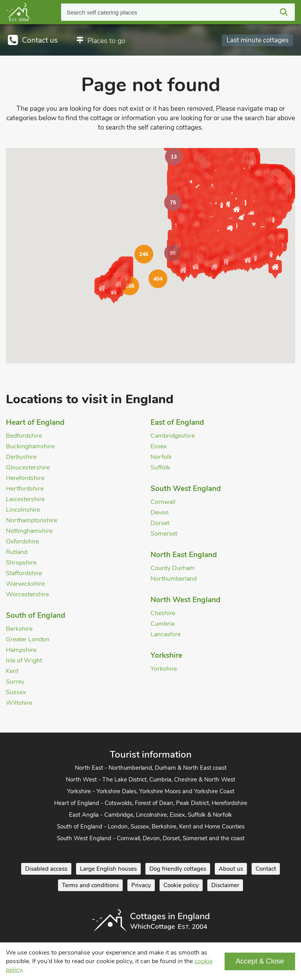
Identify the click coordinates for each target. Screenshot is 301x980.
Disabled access (46, 869)
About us (231, 869)
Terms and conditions (90, 885)
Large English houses (108, 869)
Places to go (106, 41)
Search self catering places (102, 12)
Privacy (141, 885)
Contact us (40, 40)
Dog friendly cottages (178, 869)
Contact (266, 869)
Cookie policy (181, 885)
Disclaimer (225, 885)
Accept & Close (260, 961)
